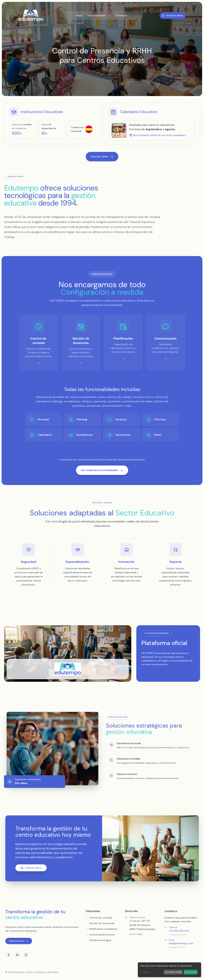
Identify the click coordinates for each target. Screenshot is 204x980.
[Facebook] (8, 955)
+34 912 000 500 (179, 931)
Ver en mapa (136, 934)
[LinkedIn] (17, 955)
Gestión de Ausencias (100, 923)
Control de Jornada (99, 918)
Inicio (79, 15)
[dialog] (169, 970)
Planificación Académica (101, 929)
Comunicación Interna (100, 935)
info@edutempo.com (181, 943)
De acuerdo (191, 972)
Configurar (146, 972)
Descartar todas (173, 972)
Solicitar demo (31, 868)
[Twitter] (26, 955)
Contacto (121, 15)
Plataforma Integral (98, 940)
